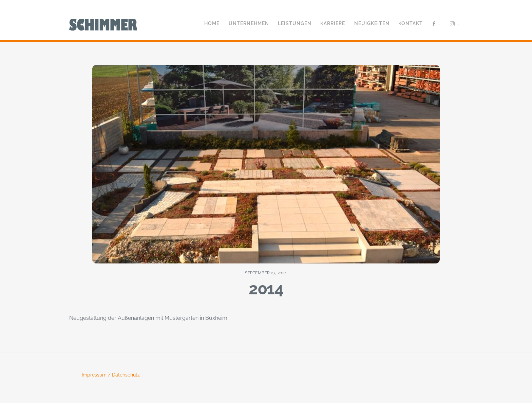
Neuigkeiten (372, 23)
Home (212, 23)
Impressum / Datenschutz (111, 375)
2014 (266, 289)
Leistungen (295, 23)
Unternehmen (249, 23)
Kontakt (411, 23)
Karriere (333, 23)
